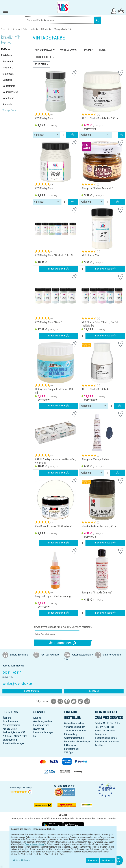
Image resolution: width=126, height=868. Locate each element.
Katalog (37, 718)
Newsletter (39, 729)
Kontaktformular (32, 691)
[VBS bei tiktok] (80, 701)
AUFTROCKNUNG (68, 50)
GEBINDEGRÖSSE (43, 57)
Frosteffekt (8, 68)
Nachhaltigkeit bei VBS (14, 732)
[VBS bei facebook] (54, 701)
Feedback (94, 691)
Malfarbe (34, 29)
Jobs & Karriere (10, 721)
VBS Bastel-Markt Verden (15, 736)
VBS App (68, 753)
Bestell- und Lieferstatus (107, 742)
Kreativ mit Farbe (20, 29)
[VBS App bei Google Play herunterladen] (53, 825)
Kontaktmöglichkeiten (106, 738)
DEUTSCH (63, 835)
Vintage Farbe (9, 110)
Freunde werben (41, 725)
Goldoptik (7, 80)
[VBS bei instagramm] (60, 701)
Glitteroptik (8, 74)
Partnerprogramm (11, 725)
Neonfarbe (8, 104)
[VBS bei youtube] (74, 701)
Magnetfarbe (9, 86)
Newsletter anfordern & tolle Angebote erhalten (63, 627)
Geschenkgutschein (43, 721)
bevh (65, 786)
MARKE (88, 50)
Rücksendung (71, 734)
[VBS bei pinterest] (67, 701)
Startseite (6, 29)
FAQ (35, 736)
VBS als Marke (10, 729)
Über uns (7, 718)
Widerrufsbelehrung (74, 738)
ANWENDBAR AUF (44, 50)
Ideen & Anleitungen (43, 732)
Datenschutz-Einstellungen (77, 742)
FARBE (102, 50)
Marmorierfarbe (10, 92)
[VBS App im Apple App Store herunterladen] (74, 825)
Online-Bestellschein (74, 723)
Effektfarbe (46, 29)
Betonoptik (8, 62)
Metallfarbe (8, 98)
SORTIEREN (40, 64)
